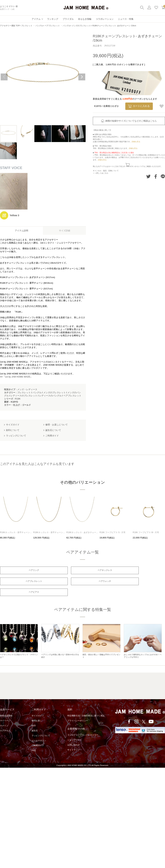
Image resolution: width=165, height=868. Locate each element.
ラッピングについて (41, 726)
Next (82, 77)
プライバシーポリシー (78, 711)
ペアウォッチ (26, 582)
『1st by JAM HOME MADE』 (18, 377)
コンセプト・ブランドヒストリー (83, 725)
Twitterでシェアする (148, 176)
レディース (32, 389)
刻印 (34, 716)
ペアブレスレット (72, 396)
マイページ (5, 711)
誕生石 (35, 721)
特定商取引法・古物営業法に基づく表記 (86, 706)
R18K (18, 399)
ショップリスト (75, 730)
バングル (37, 393)
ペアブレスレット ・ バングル (57, 26)
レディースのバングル (50, 396)
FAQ (34, 741)
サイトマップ (74, 740)
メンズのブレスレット (81, 26)
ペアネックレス (82, 571)
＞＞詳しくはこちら (101, 173)
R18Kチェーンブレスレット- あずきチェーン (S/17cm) (27, 277)
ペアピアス (82, 582)
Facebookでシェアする (156, 176)
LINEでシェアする (163, 176)
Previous (4, 77)
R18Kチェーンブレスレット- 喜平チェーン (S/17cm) (26, 289)
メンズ (21, 389)
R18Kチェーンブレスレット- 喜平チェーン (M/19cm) (27, 283)
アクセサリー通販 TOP (10, 26)
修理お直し (37, 711)
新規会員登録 (6, 706)
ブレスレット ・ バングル (32, 26)
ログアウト (5, 721)
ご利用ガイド (38, 736)
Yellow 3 (14, 215)
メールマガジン (39, 731)
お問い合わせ (74, 735)
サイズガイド (38, 706)
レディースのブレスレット (24, 396)
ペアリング (26, 571)
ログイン (4, 716)
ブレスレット (24, 393)
